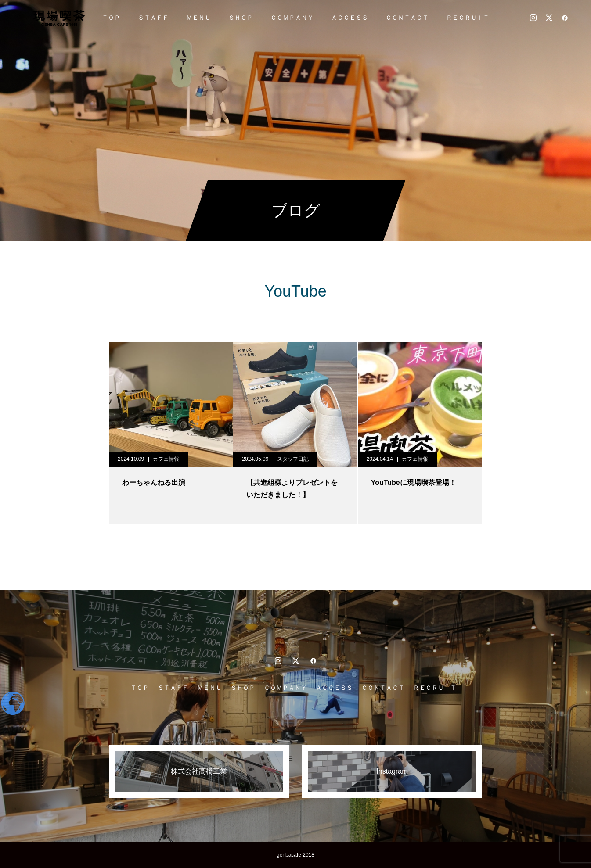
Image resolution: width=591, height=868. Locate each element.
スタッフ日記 (293, 459)
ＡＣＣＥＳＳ (350, 18)
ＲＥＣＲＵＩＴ (468, 18)
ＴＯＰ (111, 18)
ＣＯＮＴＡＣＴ (407, 18)
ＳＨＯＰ (241, 18)
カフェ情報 (166, 459)
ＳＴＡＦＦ (153, 18)
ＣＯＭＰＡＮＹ (292, 18)
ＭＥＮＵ (198, 18)
